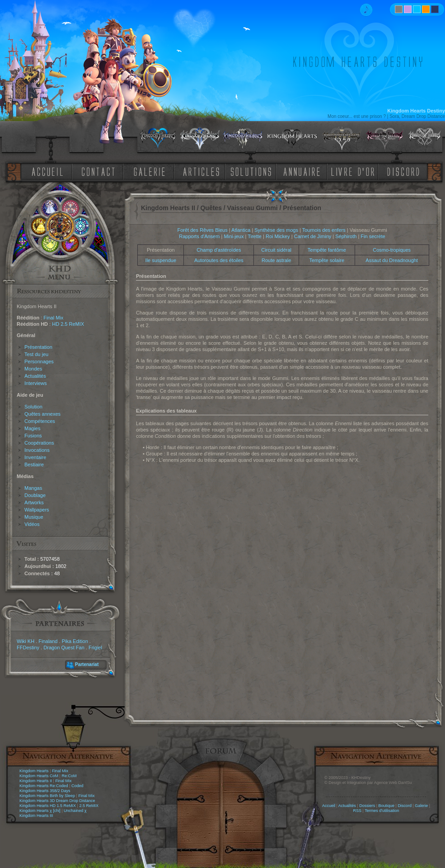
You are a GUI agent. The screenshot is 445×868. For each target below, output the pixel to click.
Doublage (35, 495)
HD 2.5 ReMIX (68, 324)
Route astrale (276, 260)
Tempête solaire (327, 260)
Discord (405, 806)
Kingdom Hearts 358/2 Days (45, 791)
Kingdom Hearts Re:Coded (44, 786)
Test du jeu (36, 354)
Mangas (33, 488)
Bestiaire (34, 464)
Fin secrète (373, 236)
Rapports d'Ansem (199, 236)
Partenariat (87, 664)
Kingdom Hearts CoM (39, 776)
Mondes (33, 369)
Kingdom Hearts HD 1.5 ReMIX (48, 806)
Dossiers (367, 806)
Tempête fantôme (327, 250)
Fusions (33, 436)
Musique (34, 517)
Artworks (34, 502)
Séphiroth (346, 236)
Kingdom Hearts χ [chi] (40, 811)
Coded (77, 786)
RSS (358, 811)
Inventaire (35, 457)
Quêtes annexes (42, 414)
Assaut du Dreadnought (392, 260)
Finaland (48, 641)
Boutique (387, 806)
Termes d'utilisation (382, 811)
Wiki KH (26, 641)
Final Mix (53, 318)
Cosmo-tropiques (392, 250)
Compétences (40, 421)
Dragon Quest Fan (64, 647)
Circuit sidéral (276, 250)
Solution (33, 407)
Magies (32, 428)
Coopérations (39, 443)
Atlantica (241, 230)
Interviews (36, 383)
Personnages (39, 361)
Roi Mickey (278, 236)
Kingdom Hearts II (36, 781)
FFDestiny (28, 647)
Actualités (35, 376)
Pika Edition (75, 641)
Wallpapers (37, 510)
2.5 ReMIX (89, 806)
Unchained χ (75, 811)
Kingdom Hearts (34, 771)
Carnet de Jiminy (313, 236)
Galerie (421, 806)
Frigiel (95, 647)
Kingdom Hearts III (36, 816)
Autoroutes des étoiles (219, 260)
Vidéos (32, 524)
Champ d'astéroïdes (219, 250)
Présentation (38, 347)
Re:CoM (69, 776)
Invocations (37, 450)
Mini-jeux (234, 236)
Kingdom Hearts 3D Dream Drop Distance (57, 801)
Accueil (329, 806)
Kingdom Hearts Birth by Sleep (47, 796)
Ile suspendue (161, 260)
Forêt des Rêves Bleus (202, 230)
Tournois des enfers (324, 230)
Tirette (255, 236)
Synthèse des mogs (276, 230)
